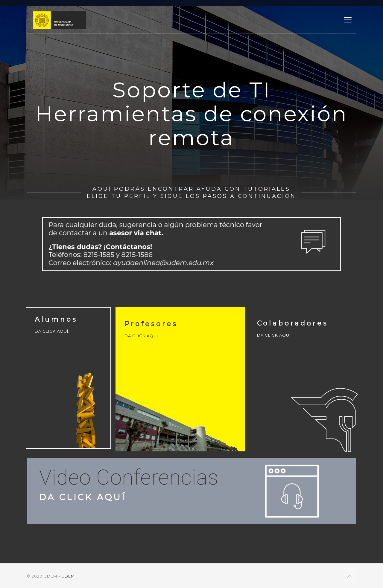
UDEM (68, 576)
